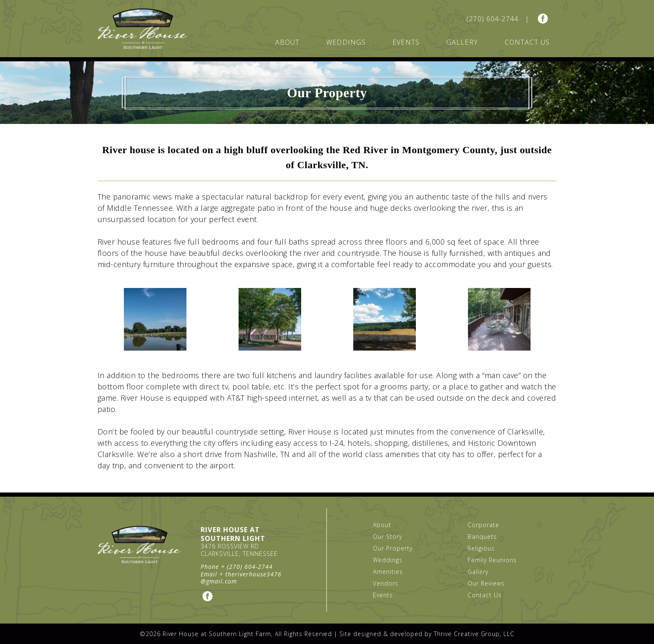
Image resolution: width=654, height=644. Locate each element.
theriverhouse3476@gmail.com (241, 578)
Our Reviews (486, 583)
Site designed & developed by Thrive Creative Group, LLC (427, 634)
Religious (481, 548)
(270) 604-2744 (492, 19)
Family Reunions (492, 560)
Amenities (388, 572)
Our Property (393, 548)
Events (406, 42)
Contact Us (527, 42)
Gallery (462, 42)
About (288, 42)
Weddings (346, 42)
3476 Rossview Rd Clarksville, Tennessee (239, 550)
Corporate (483, 525)
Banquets (482, 537)
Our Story (387, 537)
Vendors (386, 583)
